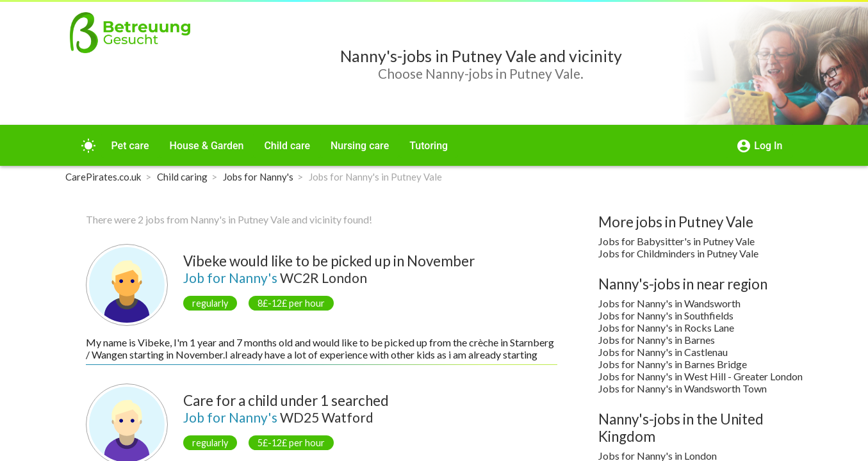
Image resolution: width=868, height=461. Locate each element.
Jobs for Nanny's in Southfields (666, 315)
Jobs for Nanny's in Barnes (657, 340)
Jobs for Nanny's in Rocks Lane (666, 328)
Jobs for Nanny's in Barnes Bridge (673, 364)
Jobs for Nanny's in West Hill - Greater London (700, 376)
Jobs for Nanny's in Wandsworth (669, 303)
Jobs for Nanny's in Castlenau (663, 352)
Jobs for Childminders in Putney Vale (678, 253)
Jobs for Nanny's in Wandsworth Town (683, 388)
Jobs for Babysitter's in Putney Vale (676, 241)
